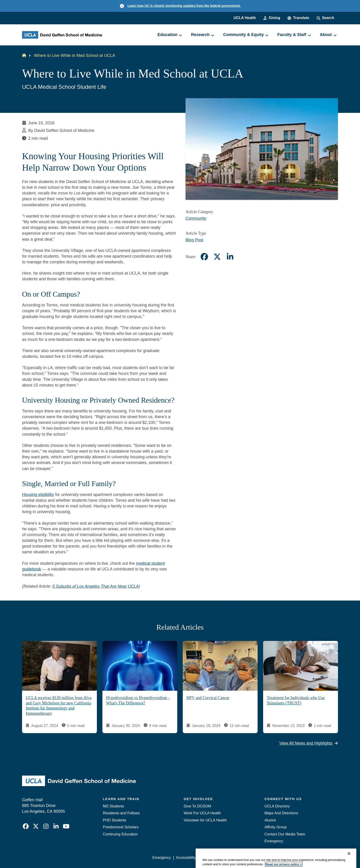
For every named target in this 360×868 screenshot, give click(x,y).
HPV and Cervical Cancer (208, 698)
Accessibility (186, 858)
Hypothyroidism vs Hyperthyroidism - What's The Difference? (138, 700)
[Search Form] (325, 18)
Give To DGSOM (197, 806)
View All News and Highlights (309, 743)
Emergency (274, 841)
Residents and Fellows (121, 813)
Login (294, 858)
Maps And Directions (281, 813)
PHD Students (114, 820)
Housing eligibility (38, 495)
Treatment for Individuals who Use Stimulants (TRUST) (296, 700)
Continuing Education (120, 834)
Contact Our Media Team (285, 834)
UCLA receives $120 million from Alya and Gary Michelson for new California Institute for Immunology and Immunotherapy (59, 706)
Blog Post (194, 240)
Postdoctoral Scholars (121, 827)
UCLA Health (245, 18)
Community (196, 218)
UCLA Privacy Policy (218, 858)
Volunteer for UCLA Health (205, 820)
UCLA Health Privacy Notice (262, 858)
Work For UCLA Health (202, 813)
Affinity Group (276, 827)
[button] (298, 18)
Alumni (270, 820)
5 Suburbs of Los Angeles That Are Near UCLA (96, 586)
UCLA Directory (277, 806)
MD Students (113, 806)
